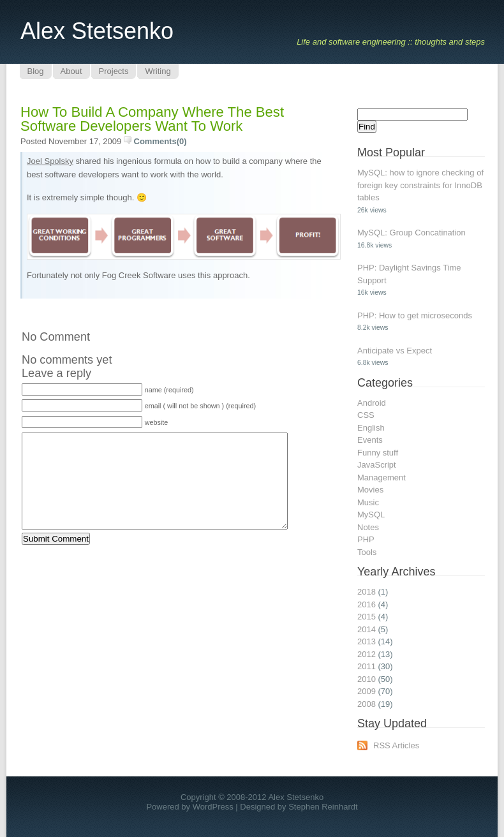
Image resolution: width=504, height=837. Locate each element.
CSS (366, 415)
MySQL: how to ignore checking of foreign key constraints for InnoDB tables (420, 185)
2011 (367, 666)
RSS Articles (396, 745)
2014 (367, 629)
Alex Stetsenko (97, 31)
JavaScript (377, 465)
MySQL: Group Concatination (411, 233)
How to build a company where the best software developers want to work (152, 119)
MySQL (371, 515)
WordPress (213, 807)
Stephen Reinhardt (323, 807)
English (371, 428)
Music (368, 502)
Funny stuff (378, 453)
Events (370, 440)
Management (382, 478)
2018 (367, 592)
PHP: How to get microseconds (415, 315)
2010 (367, 679)
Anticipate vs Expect (395, 351)
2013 (367, 641)
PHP (366, 539)
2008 (367, 704)
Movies (370, 490)
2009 (367, 691)
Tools (367, 552)
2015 (367, 617)
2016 (367, 604)
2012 (367, 654)
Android (372, 403)
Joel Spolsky (50, 161)
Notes (368, 527)
